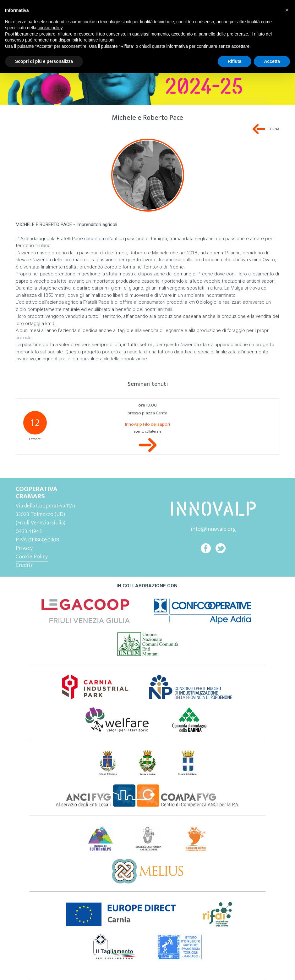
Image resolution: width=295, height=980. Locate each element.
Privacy (24, 548)
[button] (287, 10)
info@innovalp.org (213, 529)
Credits (24, 565)
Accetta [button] (272, 61)
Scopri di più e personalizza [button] (44, 61)
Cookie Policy (32, 557)
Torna (274, 129)
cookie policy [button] (50, 28)
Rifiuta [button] (235, 61)
